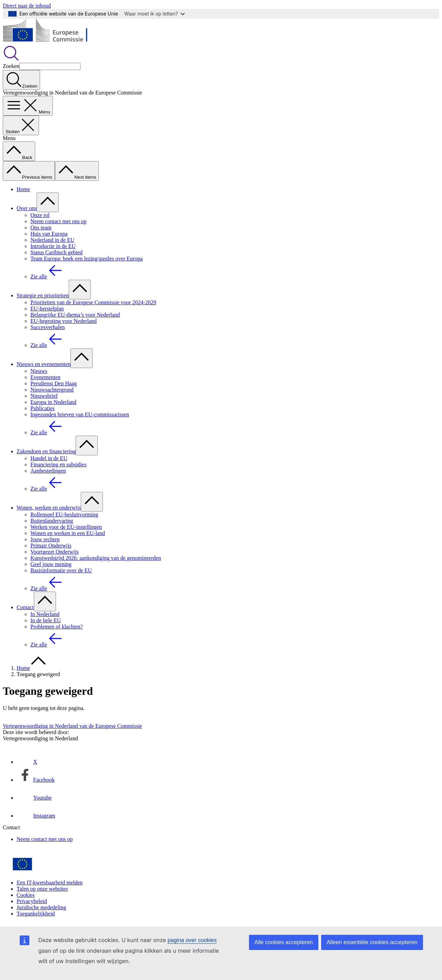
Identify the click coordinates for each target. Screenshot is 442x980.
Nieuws (39, 371)
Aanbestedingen (48, 471)
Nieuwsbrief (44, 396)
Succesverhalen (48, 327)
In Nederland (45, 614)
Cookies (26, 895)
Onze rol (40, 215)
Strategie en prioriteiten (43, 295)
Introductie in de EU (53, 246)
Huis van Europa (49, 234)
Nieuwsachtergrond (52, 390)
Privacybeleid (32, 901)
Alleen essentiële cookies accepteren (372, 942)
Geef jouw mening (51, 564)
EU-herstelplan (47, 309)
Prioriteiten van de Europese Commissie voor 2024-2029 (93, 302)
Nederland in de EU (52, 240)
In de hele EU (46, 620)
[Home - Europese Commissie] (53, 42)
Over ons (27, 208)
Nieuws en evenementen (44, 364)
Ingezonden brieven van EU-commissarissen (80, 414)
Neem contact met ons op (59, 221)
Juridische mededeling (41, 907)
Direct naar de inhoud (27, 6)
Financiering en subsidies (59, 464)
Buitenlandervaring (52, 521)
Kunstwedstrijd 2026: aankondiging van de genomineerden (96, 558)
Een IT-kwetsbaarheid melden (50, 883)
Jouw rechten (45, 539)
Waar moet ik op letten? (155, 14)
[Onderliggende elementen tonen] (48, 202)
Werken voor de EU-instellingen (66, 527)
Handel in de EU (49, 458)
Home (23, 189)
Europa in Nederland (53, 402)
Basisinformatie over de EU (61, 570)
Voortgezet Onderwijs (55, 552)
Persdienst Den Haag (54, 383)
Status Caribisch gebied (56, 252)
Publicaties (42, 408)
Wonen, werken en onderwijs (49, 508)
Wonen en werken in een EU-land (68, 533)
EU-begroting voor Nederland (64, 321)
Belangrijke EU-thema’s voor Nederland (75, 315)
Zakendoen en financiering (46, 451)
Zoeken (11, 66)
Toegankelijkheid (36, 914)
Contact (25, 607)
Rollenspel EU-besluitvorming (64, 514)
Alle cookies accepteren (284, 942)
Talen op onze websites (42, 889)
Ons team (41, 227)
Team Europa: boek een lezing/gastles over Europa (87, 259)
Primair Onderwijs (51, 546)
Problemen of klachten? (57, 627)
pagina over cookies (192, 940)
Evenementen (45, 377)
